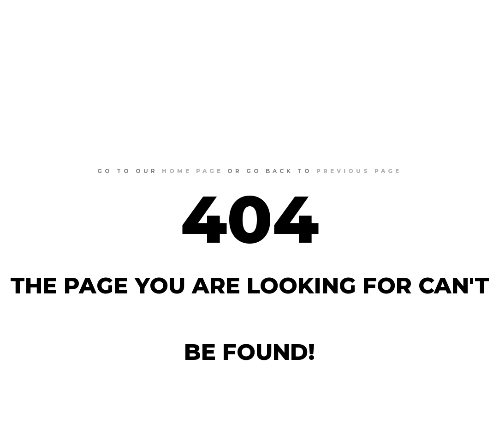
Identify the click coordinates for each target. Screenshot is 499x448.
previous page (359, 171)
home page (193, 171)
